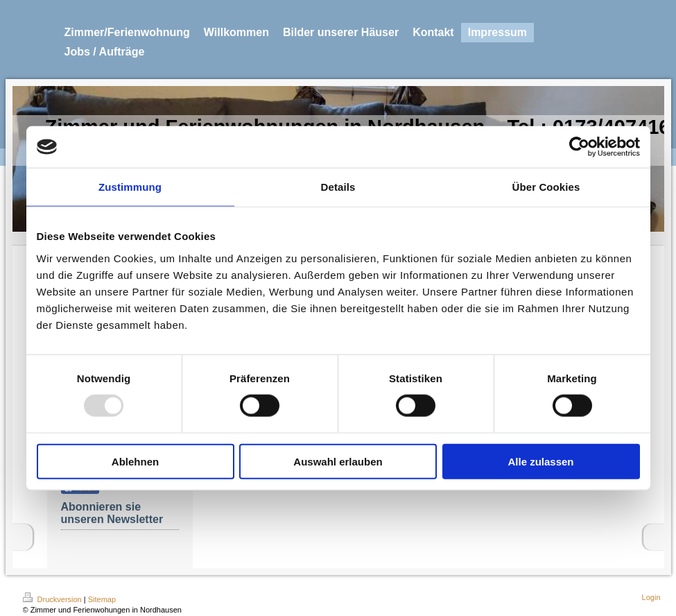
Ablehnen (135, 461)
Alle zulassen (540, 461)
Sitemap (102, 599)
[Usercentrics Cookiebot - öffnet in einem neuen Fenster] (579, 147)
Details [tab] (338, 187)
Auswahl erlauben (338, 461)
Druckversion (53, 599)
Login (651, 597)
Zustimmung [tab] (130, 187)
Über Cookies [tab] (546, 187)
